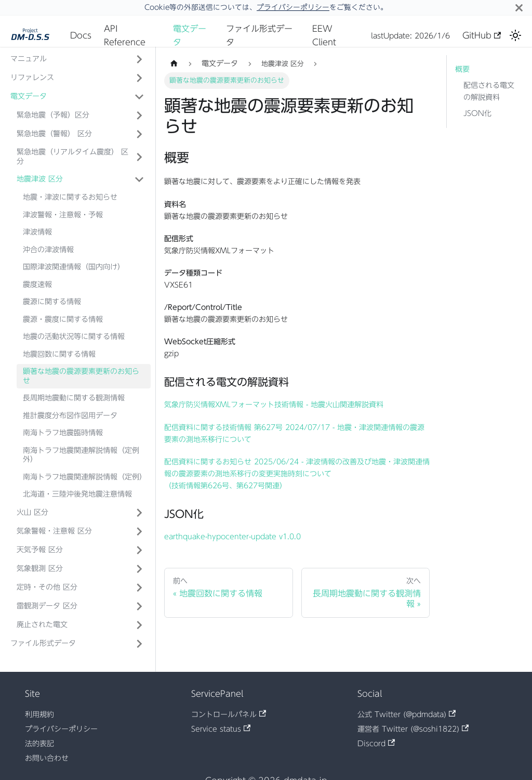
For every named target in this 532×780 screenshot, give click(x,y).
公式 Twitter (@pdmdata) (407, 714)
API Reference (125, 35)
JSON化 (477, 113)
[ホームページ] (174, 64)
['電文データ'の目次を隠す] (139, 97)
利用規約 (39, 714)
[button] (81, 115)
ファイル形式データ (259, 35)
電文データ (190, 35)
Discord (376, 744)
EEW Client (324, 35)
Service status (221, 729)
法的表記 (39, 744)
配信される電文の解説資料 (489, 91)
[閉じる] (519, 8)
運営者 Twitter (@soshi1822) (413, 729)
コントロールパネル (229, 714)
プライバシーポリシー (293, 7)
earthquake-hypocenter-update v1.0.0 (232, 537)
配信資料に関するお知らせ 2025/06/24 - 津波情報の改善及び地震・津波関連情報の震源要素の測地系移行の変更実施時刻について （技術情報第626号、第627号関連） (297, 474)
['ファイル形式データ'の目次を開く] (139, 644)
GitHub (482, 35)
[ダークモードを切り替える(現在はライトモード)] (515, 35)
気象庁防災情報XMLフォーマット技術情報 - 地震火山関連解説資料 (274, 405)
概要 (462, 69)
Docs (81, 35)
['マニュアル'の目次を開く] (139, 59)
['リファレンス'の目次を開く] (139, 78)
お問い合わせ (47, 758)
